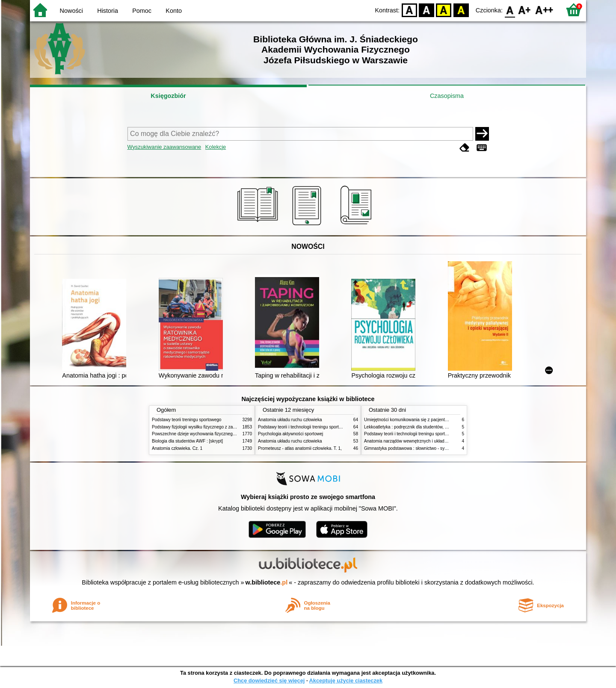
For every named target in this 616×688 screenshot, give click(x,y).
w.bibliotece (267, 582)
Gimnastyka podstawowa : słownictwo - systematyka (414, 448)
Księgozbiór (168, 96)
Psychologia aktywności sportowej (290, 434)
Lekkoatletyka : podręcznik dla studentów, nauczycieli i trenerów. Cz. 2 (431, 427)
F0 (510, 10)
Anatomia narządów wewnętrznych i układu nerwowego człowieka (427, 441)
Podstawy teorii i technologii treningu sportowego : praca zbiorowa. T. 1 (432, 434)
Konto (174, 11)
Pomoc (142, 11)
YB (444, 10)
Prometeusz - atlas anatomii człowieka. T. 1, (300, 448)
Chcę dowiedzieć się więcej (269, 681)
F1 (525, 10)
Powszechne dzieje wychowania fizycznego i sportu (201, 434)
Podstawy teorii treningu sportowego (187, 420)
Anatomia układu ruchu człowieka (290, 420)
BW (426, 10)
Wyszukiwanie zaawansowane (164, 147)
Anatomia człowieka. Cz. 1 (177, 448)
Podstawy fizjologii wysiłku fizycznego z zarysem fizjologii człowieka (216, 427)
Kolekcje (216, 147)
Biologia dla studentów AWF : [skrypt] (187, 441)
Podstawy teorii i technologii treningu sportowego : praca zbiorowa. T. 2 (326, 427)
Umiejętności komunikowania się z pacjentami (408, 420)
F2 (544, 10)
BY (461, 10)
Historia (108, 11)
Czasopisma (447, 96)
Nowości (71, 11)
